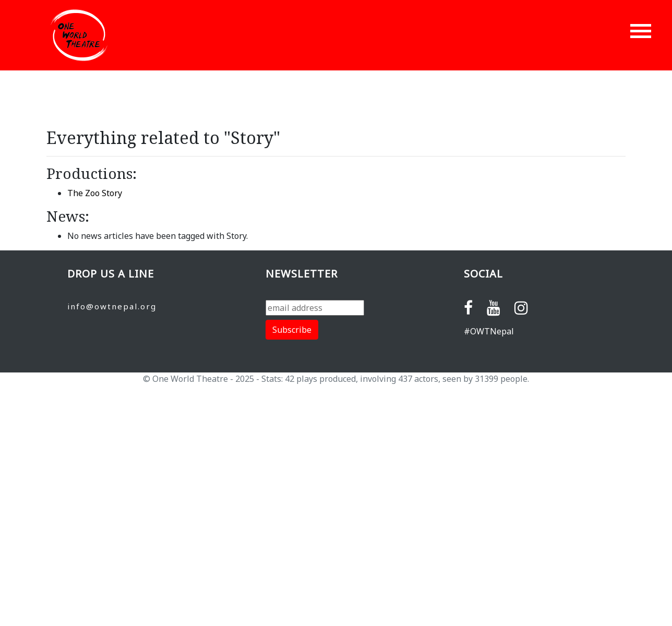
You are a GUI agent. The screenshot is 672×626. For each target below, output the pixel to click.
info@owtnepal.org (112, 306)
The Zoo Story (95, 193)
